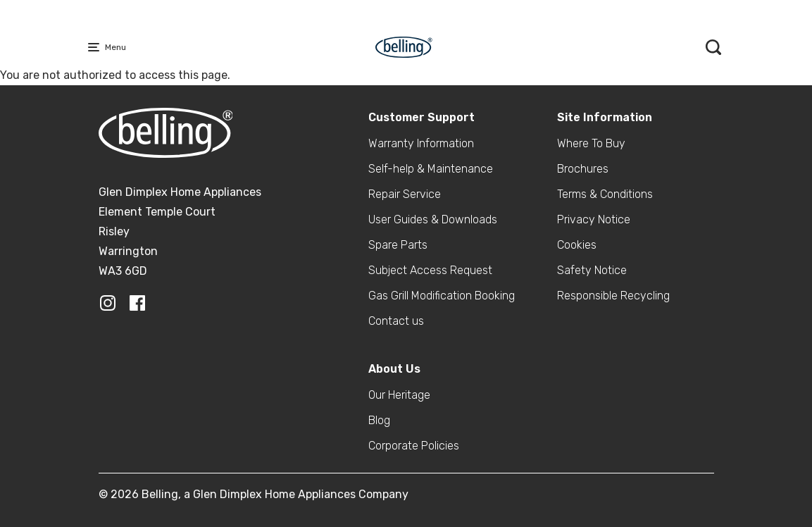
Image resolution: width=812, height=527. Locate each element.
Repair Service (405, 194)
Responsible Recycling (613, 296)
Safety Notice (592, 270)
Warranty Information (421, 143)
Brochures (583, 169)
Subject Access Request (430, 270)
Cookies (577, 245)
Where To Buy (591, 143)
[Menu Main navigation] (96, 47)
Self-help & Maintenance (431, 169)
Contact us (396, 321)
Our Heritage (399, 395)
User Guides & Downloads (433, 219)
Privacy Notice (594, 219)
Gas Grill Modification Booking (442, 296)
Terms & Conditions (605, 194)
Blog (379, 420)
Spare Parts (398, 245)
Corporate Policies (414, 446)
